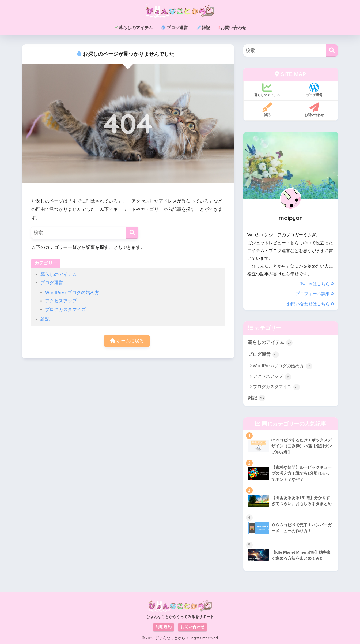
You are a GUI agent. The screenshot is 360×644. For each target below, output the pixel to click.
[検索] (132, 233)
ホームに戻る (127, 341)
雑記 (45, 319)
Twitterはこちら (317, 284)
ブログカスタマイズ (65, 310)
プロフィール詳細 (315, 294)
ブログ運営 (52, 283)
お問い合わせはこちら (310, 304)
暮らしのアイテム (59, 274)
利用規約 (164, 627)
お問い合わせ (192, 627)
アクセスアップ (61, 301)
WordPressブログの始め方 (72, 293)
